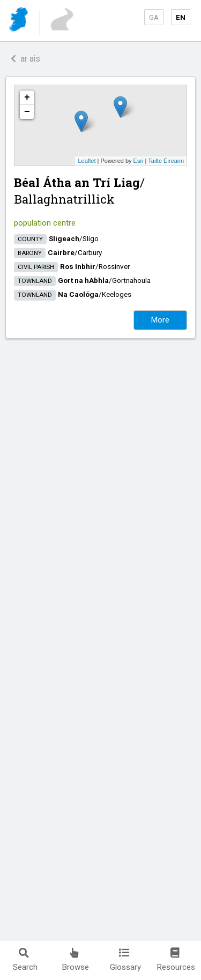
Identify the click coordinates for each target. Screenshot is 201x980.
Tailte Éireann (166, 161)
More (160, 320)
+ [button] (27, 98)
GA (154, 17)
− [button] (27, 112)
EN (181, 17)
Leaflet (87, 161)
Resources (176, 960)
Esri (139, 161)
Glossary (125, 960)
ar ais (25, 59)
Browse (76, 960)
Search (25, 960)
